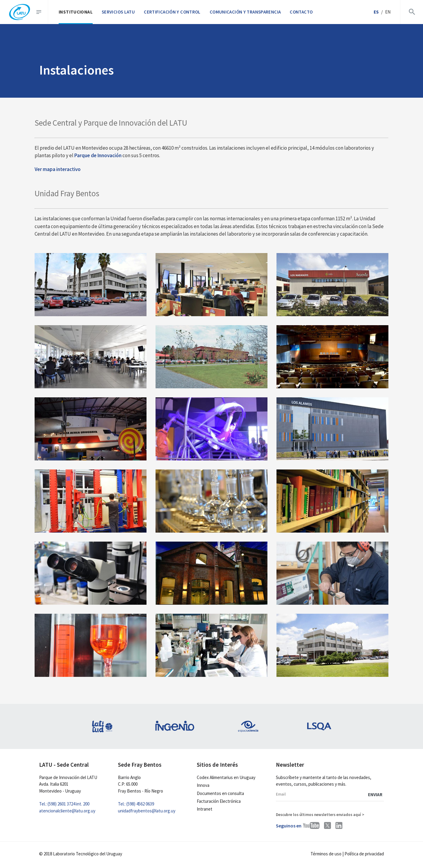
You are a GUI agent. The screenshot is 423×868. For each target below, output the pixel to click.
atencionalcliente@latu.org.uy (67, 811)
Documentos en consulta (220, 793)
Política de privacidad (364, 854)
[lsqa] (322, 726)
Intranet (205, 809)
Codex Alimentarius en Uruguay (226, 777)
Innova (203, 785)
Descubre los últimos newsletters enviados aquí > (320, 815)
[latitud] (101, 726)
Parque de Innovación (98, 155)
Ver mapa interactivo (58, 169)
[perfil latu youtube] (311, 825)
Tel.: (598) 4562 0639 (136, 804)
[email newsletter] (330, 795)
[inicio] (20, 12)
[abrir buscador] (411, 12)
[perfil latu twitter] (327, 825)
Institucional (76, 12)
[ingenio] (175, 726)
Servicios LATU (118, 12)
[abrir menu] (41, 12)
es (376, 12)
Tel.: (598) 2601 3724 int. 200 (64, 804)
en (388, 12)
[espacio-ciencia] (248, 726)
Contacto (301, 12)
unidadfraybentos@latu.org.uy (147, 811)
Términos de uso (326, 854)
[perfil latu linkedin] (339, 825)
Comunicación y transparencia (245, 12)
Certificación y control (172, 12)
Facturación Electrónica (219, 801)
